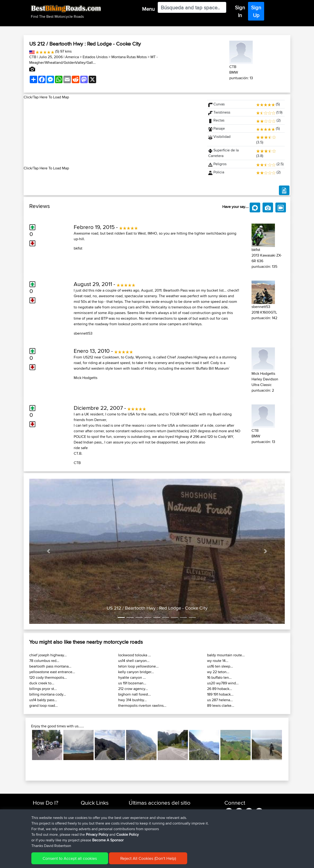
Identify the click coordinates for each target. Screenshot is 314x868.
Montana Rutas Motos (129, 57)
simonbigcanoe (141, 811)
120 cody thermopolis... (48, 677)
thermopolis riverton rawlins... (142, 705)
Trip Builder (89, 822)
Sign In (240, 11)
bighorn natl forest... (135, 694)
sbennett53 (83, 333)
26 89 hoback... (220, 689)
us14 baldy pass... (43, 700)
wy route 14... (218, 661)
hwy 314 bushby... (132, 700)
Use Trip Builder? (46, 816)
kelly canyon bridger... (136, 672)
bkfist (78, 248)
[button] (48, 551)
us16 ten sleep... (220, 666)
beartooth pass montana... (50, 666)
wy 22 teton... (218, 672)
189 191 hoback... (220, 694)
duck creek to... (42, 683)
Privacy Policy (95, 861)
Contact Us (89, 833)
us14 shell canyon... (134, 661)
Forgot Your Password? (51, 827)
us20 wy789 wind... (223, 683)
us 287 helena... (220, 700)
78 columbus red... (44, 661)
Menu (148, 9)
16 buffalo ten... (219, 677)
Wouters (135, 827)
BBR (173, 816)
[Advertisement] (113, 133)
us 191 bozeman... (132, 683)
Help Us (87, 839)
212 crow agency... (133, 689)
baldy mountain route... (226, 655)
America (72, 57)
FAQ (36, 839)
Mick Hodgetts (86, 378)
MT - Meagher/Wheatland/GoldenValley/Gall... (93, 60)
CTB (33, 57)
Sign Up (256, 11)
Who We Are (90, 827)
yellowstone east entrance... (52, 672)
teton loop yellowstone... (138, 666)
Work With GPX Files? (49, 822)
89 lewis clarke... (221, 705)
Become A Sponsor (48, 833)
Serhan (135, 822)
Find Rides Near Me (48, 811)
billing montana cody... (48, 694)
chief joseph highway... (48, 655)
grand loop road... (44, 705)
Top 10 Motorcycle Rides (99, 811)
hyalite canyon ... (132, 677)
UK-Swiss (178, 811)
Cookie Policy (119, 861)
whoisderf (137, 839)
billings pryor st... (43, 689)
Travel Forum (91, 816)
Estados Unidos (95, 57)
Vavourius (137, 833)
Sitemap (76, 861)
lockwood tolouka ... (135, 655)
